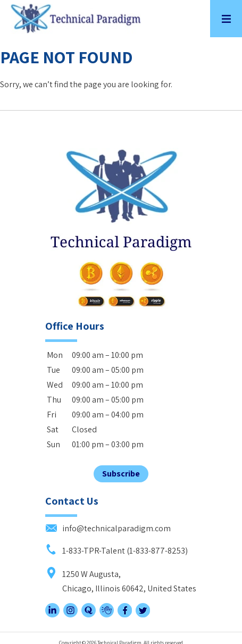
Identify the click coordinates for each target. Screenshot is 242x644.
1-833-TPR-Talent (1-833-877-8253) (116, 551)
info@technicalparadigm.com (108, 528)
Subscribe (121, 474)
